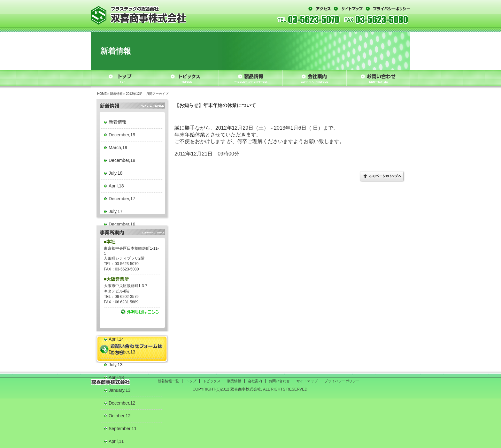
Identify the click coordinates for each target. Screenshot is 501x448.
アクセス (320, 9)
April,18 (116, 186)
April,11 (116, 441)
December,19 (122, 135)
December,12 (122, 403)
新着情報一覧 (168, 381)
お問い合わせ (378, 78)
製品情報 (251, 78)
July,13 (116, 365)
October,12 (120, 416)
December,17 (122, 199)
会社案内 (314, 78)
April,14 (116, 339)
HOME (102, 94)
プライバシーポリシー (388, 9)
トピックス (187, 78)
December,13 (122, 352)
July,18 (116, 173)
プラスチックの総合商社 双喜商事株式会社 (139, 15)
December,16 (122, 224)
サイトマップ (348, 9)
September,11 (123, 429)
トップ (123, 78)
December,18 (122, 160)
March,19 (118, 148)
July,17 (116, 211)
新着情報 (116, 94)
